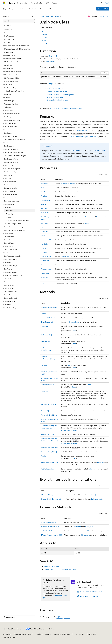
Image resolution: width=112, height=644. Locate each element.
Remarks (45, 35)
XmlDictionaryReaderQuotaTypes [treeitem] (15, 156)
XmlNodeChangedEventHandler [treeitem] (15, 230)
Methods (45, 40)
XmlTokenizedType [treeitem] (10, 292)
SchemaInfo (45, 277)
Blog (30, 634)
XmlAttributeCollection (68, 184)
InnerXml (44, 208)
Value (43, 284)
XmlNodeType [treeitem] (9, 243)
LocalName (89, 217)
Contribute (39, 634)
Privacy (48, 634)
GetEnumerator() (46, 335)
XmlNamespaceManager (69, 430)
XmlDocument (82, 130)
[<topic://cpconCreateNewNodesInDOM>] (60, 569)
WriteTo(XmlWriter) (47, 469)
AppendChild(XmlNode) (49, 307)
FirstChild (44, 196)
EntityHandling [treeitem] (9, 39)
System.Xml (53, 56)
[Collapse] (32, 16)
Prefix (43, 265)
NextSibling (45, 244)
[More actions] (107, 16)
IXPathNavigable (76, 108)
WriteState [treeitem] (8, 107)
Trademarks (91, 634)
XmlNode (77, 150)
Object (52, 83)
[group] (75, 77)
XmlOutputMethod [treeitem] (11, 249)
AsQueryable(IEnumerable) (50, 527)
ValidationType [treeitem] (9, 101)
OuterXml (44, 252)
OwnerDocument (47, 256)
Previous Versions (20, 634)
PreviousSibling (46, 269)
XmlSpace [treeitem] (8, 279)
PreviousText (45, 273)
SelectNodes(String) (48, 434)
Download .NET (103, 9)
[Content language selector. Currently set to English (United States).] (13, 629)
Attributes (44, 184)
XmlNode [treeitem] (9, 211)
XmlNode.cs (50, 62)
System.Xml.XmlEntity (55, 97)
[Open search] (102, 3)
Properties (45, 37)
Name (87, 223)
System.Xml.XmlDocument (57, 92)
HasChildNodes (46, 200)
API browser (55, 16)
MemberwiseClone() (48, 385)
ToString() (44, 456)
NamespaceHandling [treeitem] (11, 81)
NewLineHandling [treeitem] (10, 88)
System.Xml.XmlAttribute (56, 89)
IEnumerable (55, 108)
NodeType (44, 248)
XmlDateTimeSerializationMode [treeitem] (15, 139)
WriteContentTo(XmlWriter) (50, 462)
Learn (42, 16)
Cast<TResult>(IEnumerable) (50, 531)
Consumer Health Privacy (63, 634)
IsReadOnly (45, 213)
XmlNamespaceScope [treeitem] (12, 201)
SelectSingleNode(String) (49, 447)
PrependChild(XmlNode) (49, 404)
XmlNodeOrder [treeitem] (9, 237)
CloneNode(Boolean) (48, 318)
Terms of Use (80, 634)
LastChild (44, 227)
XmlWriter (100, 462)
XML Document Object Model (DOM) (85, 137)
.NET (47, 16)
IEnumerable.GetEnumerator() (51, 499)
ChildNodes (45, 192)
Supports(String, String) (49, 452)
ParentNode (45, 261)
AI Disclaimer (7, 634)
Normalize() (45, 391)
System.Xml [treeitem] (8, 29)
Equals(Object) (46, 326)
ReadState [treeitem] (8, 94)
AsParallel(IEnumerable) (49, 522)
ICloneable (64, 108)
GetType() (44, 365)
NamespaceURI (101, 217)
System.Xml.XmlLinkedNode (57, 100)
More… (49, 103)
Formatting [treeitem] (8, 42)
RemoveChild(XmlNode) (49, 415)
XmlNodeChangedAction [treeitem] (13, 224)
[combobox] (19, 21)
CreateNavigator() (47, 322)
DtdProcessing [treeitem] (9, 36)
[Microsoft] (4, 3)
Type (69, 365)
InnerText (44, 204)
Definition (45, 32)
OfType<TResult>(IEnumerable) (51, 535)
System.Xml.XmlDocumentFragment (60, 94)
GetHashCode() (46, 341)
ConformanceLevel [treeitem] (11, 33)
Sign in (107, 3)
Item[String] (45, 223)
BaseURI (44, 188)
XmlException (100, 150)
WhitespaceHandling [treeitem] (11, 104)
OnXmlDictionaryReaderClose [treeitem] (14, 91)
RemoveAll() (45, 411)
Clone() (43, 314)
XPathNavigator (74, 322)
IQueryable (89, 527)
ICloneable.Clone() (47, 495)
